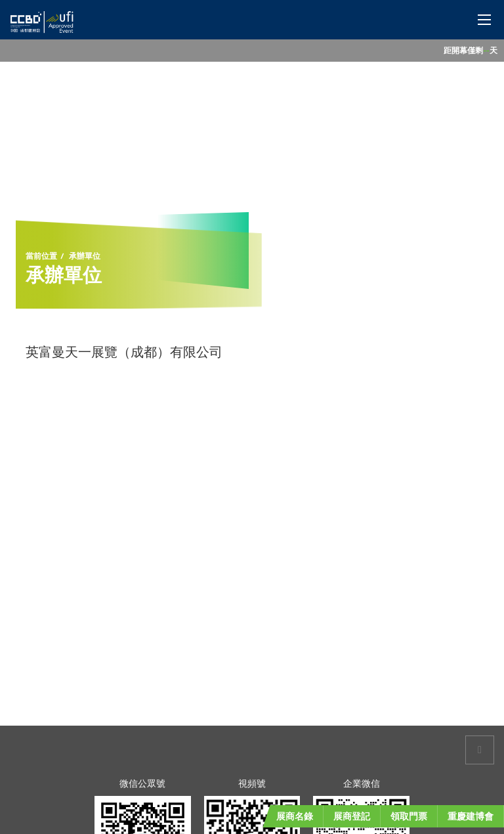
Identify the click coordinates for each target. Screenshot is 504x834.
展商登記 (352, 816)
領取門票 (409, 816)
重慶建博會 (471, 816)
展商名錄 (295, 816)
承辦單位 (85, 256)
